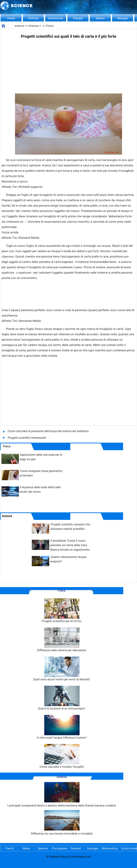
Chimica (33, 18)
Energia (78, 18)
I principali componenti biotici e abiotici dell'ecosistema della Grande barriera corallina (62, 795)
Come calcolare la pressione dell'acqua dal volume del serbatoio (49, 431)
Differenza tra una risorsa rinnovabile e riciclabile (62, 823)
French (10, 848)
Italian (26, 848)
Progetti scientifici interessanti (27, 438)
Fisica (50, 26)
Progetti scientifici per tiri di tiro (62, 611)
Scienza (34, 26)
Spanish (43, 848)
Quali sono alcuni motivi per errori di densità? (62, 669)
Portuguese (59, 848)
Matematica (109, 848)
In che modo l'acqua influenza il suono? (62, 727)
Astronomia (56, 18)
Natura (100, 18)
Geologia (92, 848)
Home (11, 18)
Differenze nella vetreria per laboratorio (62, 640)
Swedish (76, 848)
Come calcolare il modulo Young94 (62, 756)
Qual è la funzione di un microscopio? (62, 698)
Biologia (123, 18)
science (20, 26)
